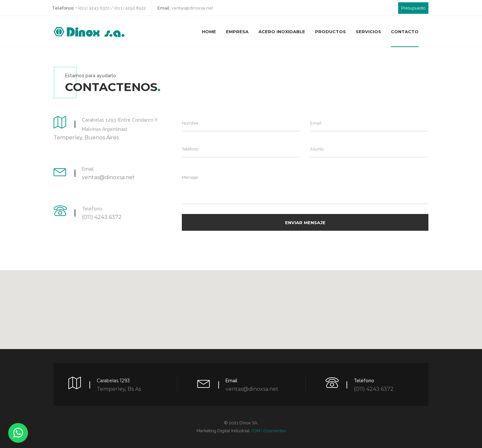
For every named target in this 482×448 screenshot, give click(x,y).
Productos (330, 32)
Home (209, 32)
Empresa (237, 32)
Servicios (368, 32)
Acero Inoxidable (282, 32)
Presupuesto (413, 8)
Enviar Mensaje (305, 223)
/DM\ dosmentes (268, 431)
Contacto (405, 32)
